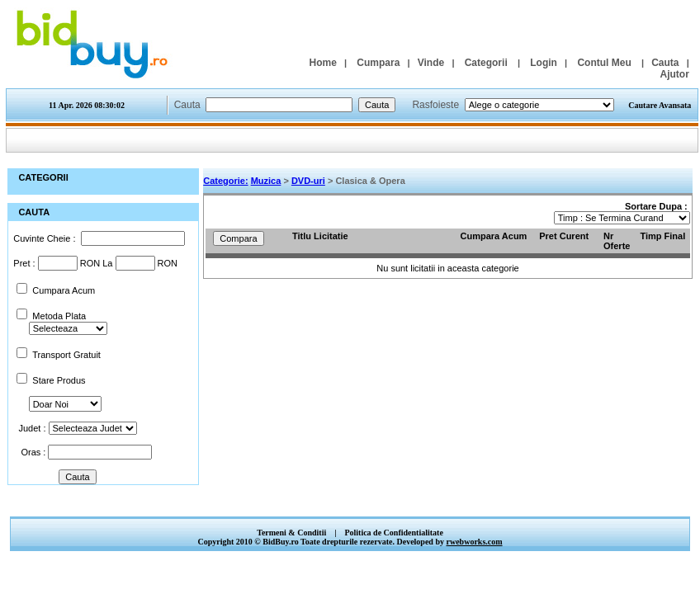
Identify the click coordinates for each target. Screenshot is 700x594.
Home (322, 63)
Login (544, 63)
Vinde (431, 63)
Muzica (266, 181)
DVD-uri (308, 181)
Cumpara (378, 63)
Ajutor (674, 74)
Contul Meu (604, 63)
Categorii (486, 63)
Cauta (665, 63)
